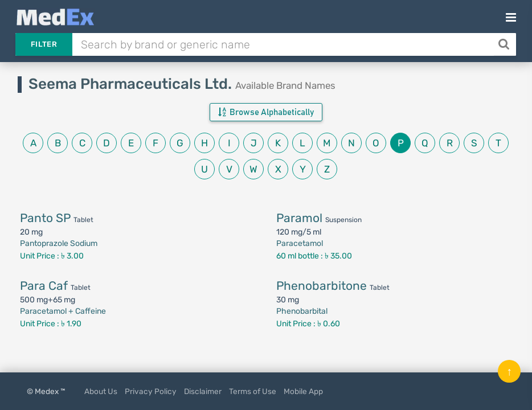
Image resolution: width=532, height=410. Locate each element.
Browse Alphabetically (266, 112)
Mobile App (303, 391)
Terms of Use (253, 391)
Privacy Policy (151, 391)
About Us (101, 391)
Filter (44, 44)
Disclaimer (203, 391)
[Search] (505, 44)
